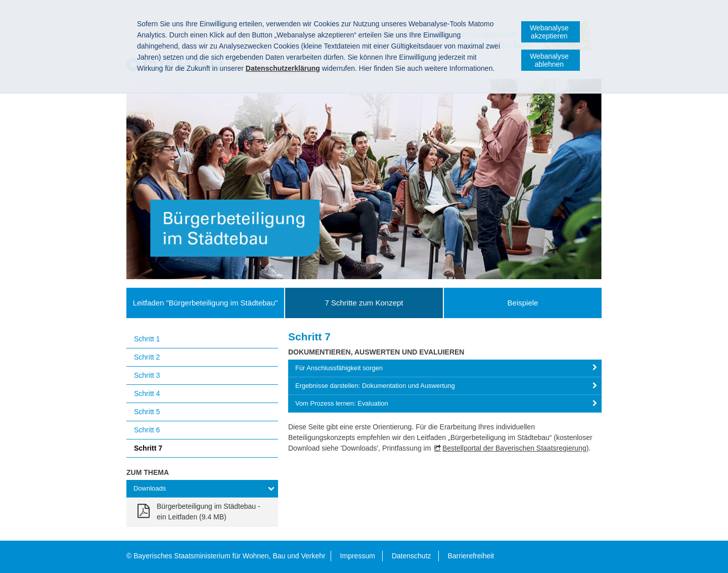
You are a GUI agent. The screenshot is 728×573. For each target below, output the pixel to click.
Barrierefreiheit (471, 556)
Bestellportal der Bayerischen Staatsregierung (514, 448)
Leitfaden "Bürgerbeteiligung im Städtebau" (206, 303)
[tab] (445, 368)
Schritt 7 (148, 448)
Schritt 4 (147, 393)
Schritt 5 (147, 412)
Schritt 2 (147, 357)
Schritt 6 (147, 430)
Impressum (358, 556)
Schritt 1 (147, 339)
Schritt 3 (147, 375)
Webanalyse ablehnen (549, 60)
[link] (202, 512)
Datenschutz (412, 556)
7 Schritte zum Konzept (364, 303)
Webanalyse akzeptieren (549, 32)
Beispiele (523, 303)
